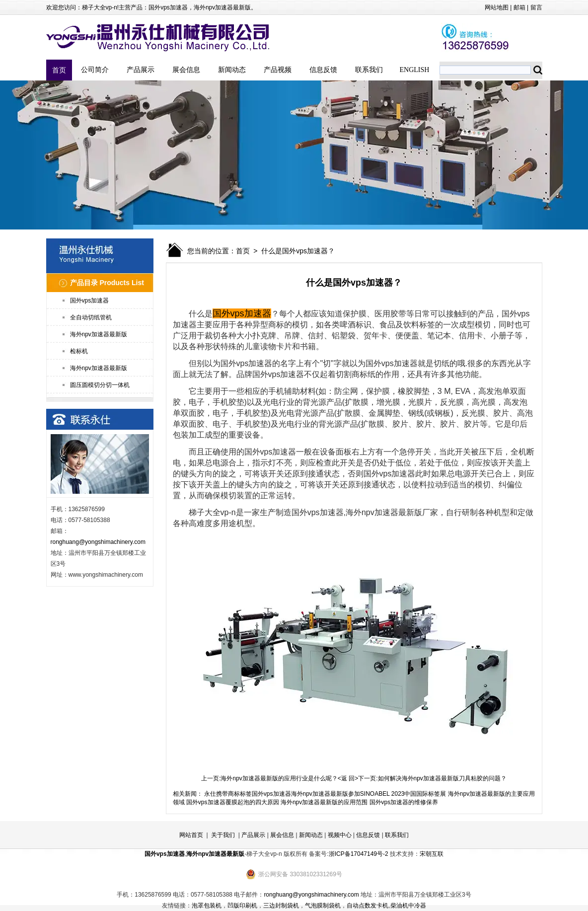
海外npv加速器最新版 (222, 7)
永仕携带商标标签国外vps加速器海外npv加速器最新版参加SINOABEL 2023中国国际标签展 (325, 794)
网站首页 (191, 835)
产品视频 (278, 70)
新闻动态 (232, 70)
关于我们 (223, 835)
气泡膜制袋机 (323, 906)
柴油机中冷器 (408, 906)
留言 (536, 7)
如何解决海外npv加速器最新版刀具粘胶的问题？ (442, 778)
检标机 (79, 351)
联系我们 (369, 70)
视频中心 (340, 835)
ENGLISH (415, 70)
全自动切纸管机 (91, 317)
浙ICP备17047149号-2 (359, 854)
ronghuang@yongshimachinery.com (98, 542)
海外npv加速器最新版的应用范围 (324, 802)
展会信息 (186, 70)
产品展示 (141, 70)
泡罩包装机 (207, 906)
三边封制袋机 (281, 906)
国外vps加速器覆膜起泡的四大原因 (233, 802)
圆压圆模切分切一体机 (100, 385)
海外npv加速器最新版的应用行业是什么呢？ (279, 778)
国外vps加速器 (168, 7)
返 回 (348, 778)
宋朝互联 (432, 854)
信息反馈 (323, 70)
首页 (59, 70)
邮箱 (519, 7)
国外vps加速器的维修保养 (404, 802)
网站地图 (497, 7)
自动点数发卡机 (367, 906)
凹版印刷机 (242, 906)
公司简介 (95, 70)
